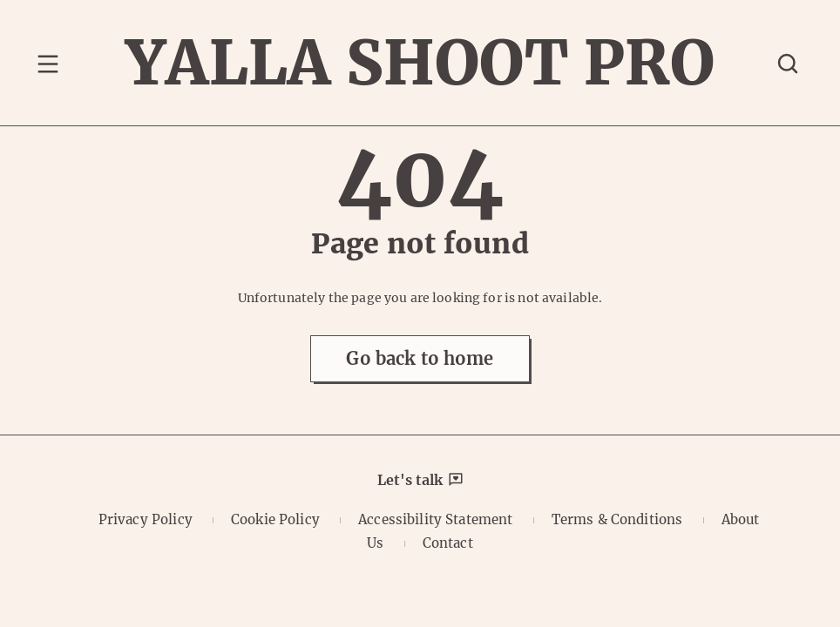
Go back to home (420, 358)
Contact (448, 543)
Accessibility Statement (435, 519)
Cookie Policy (275, 519)
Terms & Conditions (617, 519)
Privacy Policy (146, 519)
